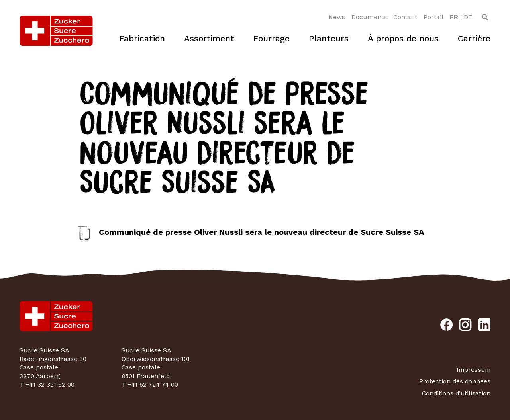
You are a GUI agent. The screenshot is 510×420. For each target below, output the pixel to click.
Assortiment (209, 38)
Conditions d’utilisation (456, 393)
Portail (433, 17)
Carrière (474, 38)
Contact (405, 17)
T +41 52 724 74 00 (150, 384)
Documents (369, 17)
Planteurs (329, 38)
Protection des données (455, 381)
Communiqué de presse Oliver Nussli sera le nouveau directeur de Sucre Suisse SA (262, 232)
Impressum (474, 370)
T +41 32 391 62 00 (47, 384)
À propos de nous (403, 38)
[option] (454, 17)
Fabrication (142, 38)
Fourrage (272, 38)
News (337, 17)
